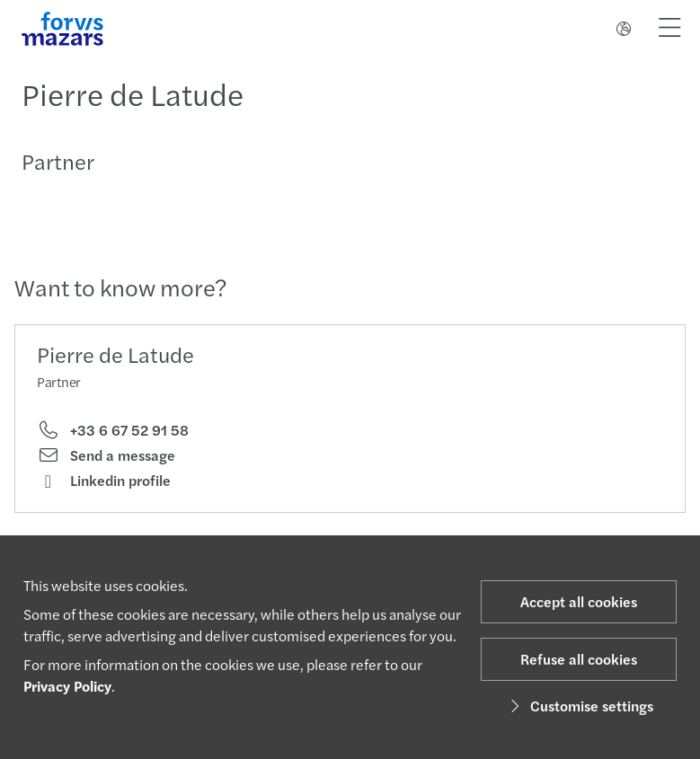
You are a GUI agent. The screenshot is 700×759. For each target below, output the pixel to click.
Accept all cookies (579, 601)
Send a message (106, 455)
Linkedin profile (104, 481)
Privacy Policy (67, 686)
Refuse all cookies (579, 659)
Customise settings (579, 706)
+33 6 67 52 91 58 (113, 430)
